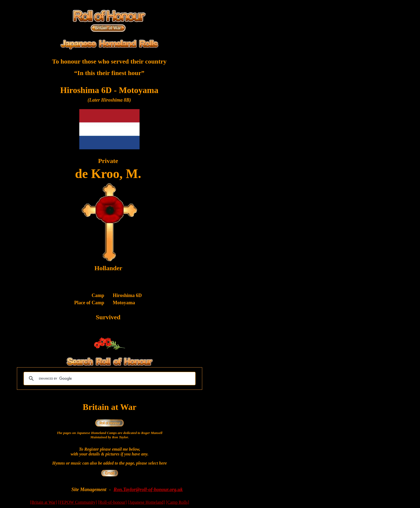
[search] (109, 379)
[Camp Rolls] (177, 502)
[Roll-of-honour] (112, 502)
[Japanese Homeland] (146, 502)
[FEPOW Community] (78, 502)
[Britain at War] (44, 502)
